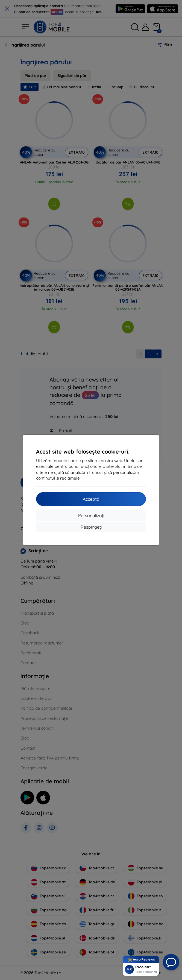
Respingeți (91, 527)
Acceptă (91, 499)
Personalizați (91, 515)
